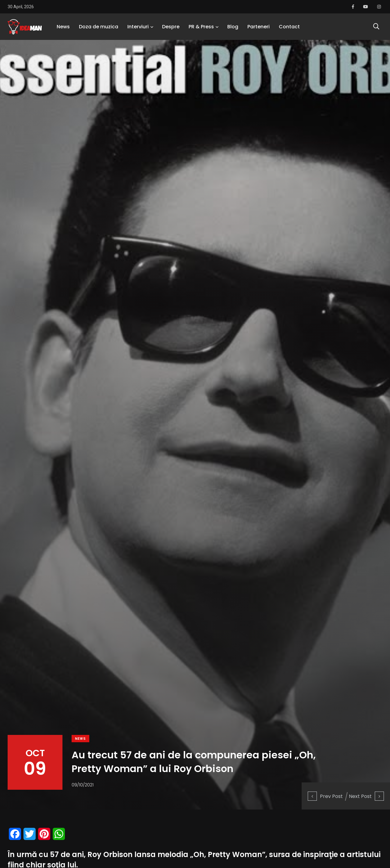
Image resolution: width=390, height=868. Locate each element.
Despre (171, 29)
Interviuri (138, 29)
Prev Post (325, 796)
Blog (233, 29)
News (63, 29)
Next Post (366, 796)
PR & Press (201, 29)
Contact (289, 29)
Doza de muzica (99, 29)
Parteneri (259, 29)
